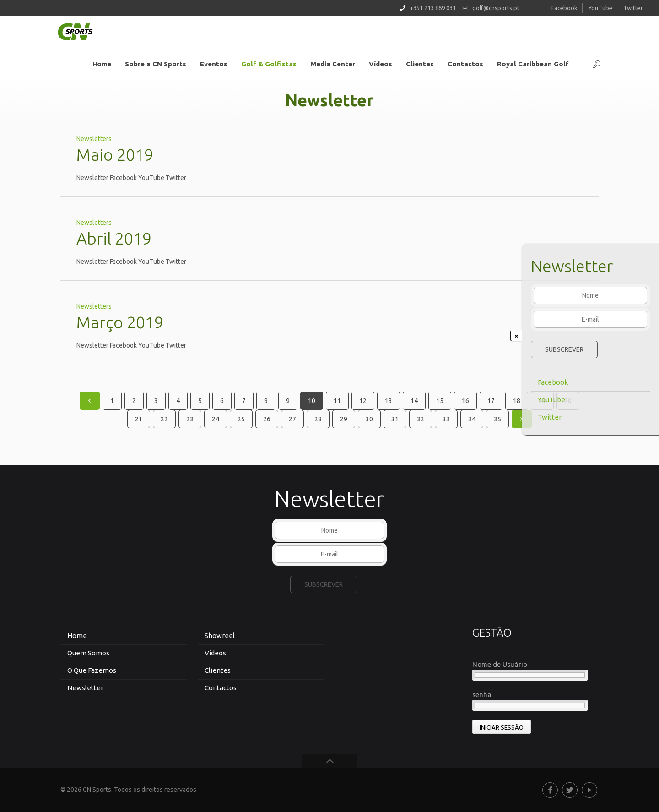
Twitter (550, 417)
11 (337, 401)
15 (440, 401)
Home (77, 635)
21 (139, 419)
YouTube (551, 400)
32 (421, 419)
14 (414, 401)
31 (395, 419)
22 (164, 419)
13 (389, 401)
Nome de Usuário (500, 664)
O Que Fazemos (92, 670)
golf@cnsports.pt (496, 8)
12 (363, 401)
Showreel (220, 635)
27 (292, 419)
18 (517, 401)
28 (318, 419)
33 (446, 419)
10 (312, 401)
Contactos (221, 688)
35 (497, 419)
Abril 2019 (114, 238)
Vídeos (215, 653)
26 (267, 419)
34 (472, 419)
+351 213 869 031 (433, 8)
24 (216, 419)
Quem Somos (88, 653)
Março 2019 (120, 322)
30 (369, 419)
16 (465, 401)
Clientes (218, 670)
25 (241, 419)
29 (344, 419)
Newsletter (85, 688)
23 (190, 419)
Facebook (553, 382)
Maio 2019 (115, 155)
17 (491, 401)
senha (482, 695)
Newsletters (94, 139)
